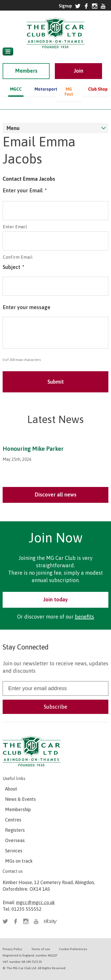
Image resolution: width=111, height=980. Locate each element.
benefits (85, 617)
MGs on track (19, 861)
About (11, 789)
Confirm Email (18, 257)
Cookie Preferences (73, 949)
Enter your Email (25, 190)
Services (14, 851)
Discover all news (55, 494)
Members (26, 71)
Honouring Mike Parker (33, 449)
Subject (13, 267)
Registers (15, 830)
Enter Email (15, 227)
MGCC (16, 89)
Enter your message (26, 307)
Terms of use (41, 949)
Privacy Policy (12, 949)
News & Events (20, 799)
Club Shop (98, 89)
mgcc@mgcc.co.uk (35, 902)
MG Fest (69, 92)
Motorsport (42, 89)
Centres (13, 820)
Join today (55, 599)
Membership (18, 809)
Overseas (15, 840)
